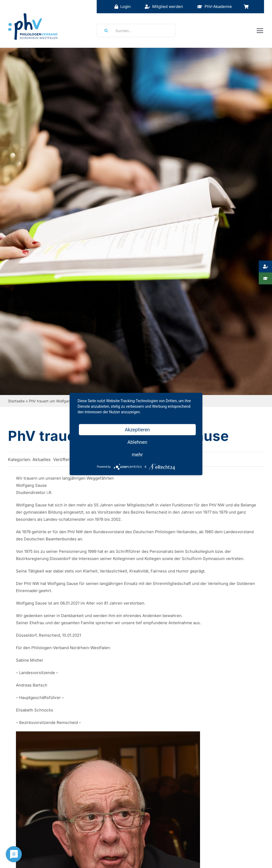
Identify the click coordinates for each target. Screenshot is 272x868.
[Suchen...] (136, 31)
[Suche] (104, 31)
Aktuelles (41, 459)
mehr (137, 455)
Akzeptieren (137, 430)
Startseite (16, 401)
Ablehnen (137, 442)
